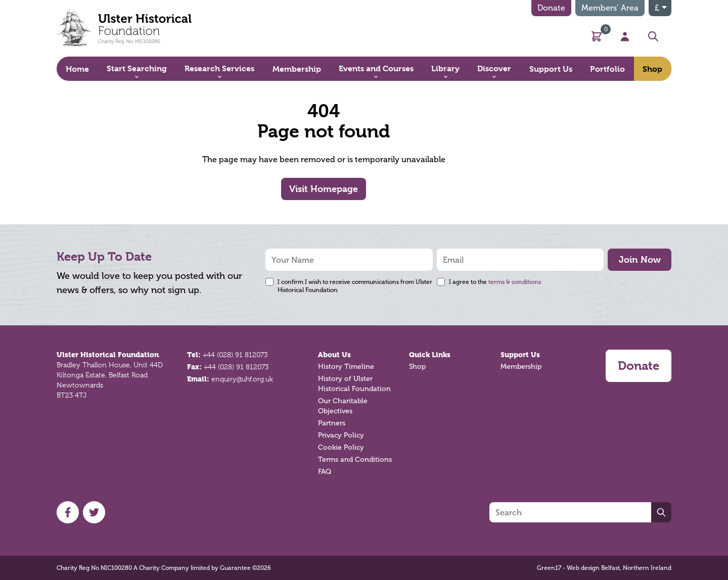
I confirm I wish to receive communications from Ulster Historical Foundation (355, 286)
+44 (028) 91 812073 (235, 355)
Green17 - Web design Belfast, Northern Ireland (604, 568)
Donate (551, 8)
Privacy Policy (341, 435)
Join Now (640, 259)
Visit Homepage (324, 189)
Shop (417, 367)
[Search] (570, 512)
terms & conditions (515, 282)
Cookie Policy (341, 447)
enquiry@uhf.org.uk (242, 379)
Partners (332, 423)
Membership (521, 367)
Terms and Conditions (355, 460)
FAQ (325, 472)
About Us (334, 355)
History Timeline (346, 367)
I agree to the (495, 282)
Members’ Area (610, 8)
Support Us (520, 355)
